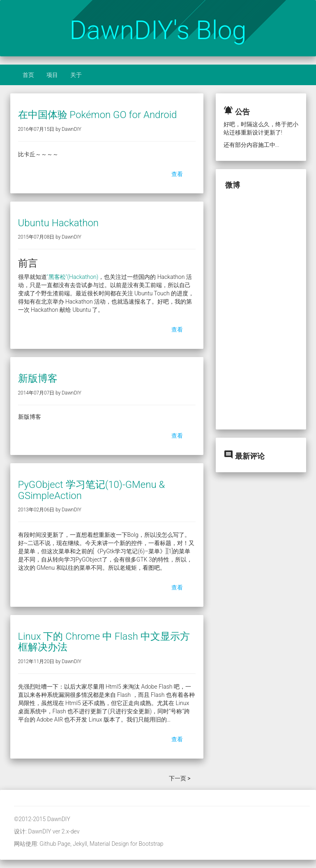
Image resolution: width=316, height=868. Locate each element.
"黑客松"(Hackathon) (73, 277)
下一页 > (180, 778)
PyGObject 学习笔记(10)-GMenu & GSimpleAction (92, 490)
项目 (52, 75)
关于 (76, 75)
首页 (28, 75)
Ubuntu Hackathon (59, 223)
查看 (177, 174)
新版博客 (38, 378)
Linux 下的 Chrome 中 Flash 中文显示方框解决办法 (104, 642)
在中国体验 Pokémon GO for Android (98, 115)
